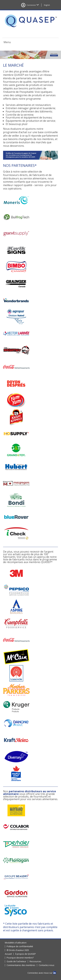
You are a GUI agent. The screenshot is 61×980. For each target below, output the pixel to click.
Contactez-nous (47, 965)
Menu (7, 42)
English (47, 5)
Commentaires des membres (21, 965)
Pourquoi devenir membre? (20, 958)
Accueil (8, 954)
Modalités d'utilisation (16, 943)
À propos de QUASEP (25, 954)
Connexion (30, 5)
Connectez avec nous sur (42, 973)
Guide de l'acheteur (16, 961)
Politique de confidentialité (20, 946)
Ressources (35, 961)
